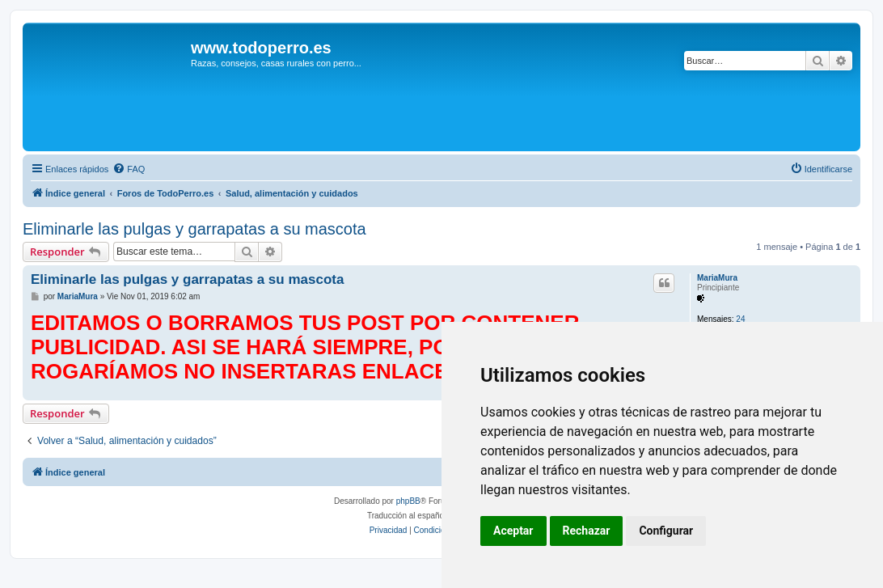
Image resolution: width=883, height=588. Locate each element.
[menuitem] (129, 169)
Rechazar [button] (587, 531)
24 (740, 319)
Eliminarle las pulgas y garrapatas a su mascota (194, 229)
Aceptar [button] (513, 531)
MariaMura (717, 278)
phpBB (408, 501)
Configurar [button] (666, 531)
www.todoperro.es (261, 48)
